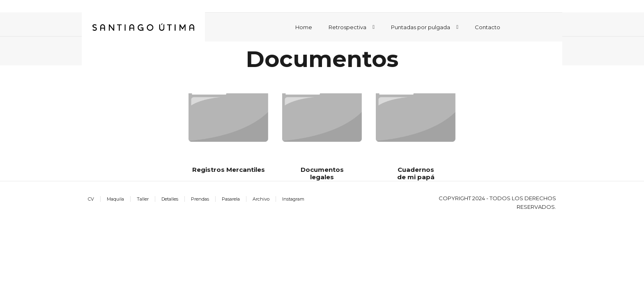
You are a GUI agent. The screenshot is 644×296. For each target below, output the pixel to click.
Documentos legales (322, 173)
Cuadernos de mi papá (416, 173)
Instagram (293, 199)
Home (304, 27)
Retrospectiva (347, 27)
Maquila (115, 199)
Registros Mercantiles (229, 170)
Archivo (261, 199)
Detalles (170, 199)
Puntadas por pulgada (421, 27)
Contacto (488, 27)
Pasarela (231, 199)
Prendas (200, 199)
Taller (143, 199)
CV (91, 199)
